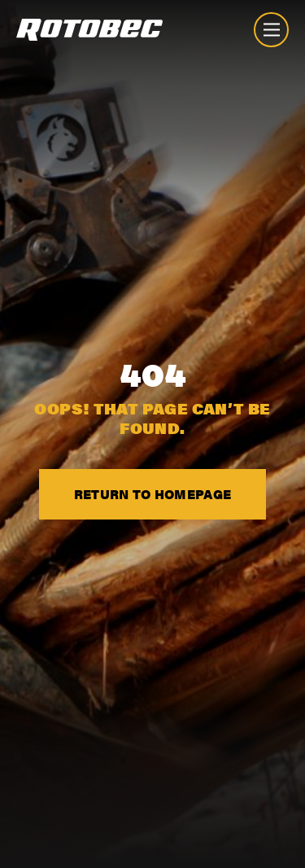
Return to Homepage (153, 494)
